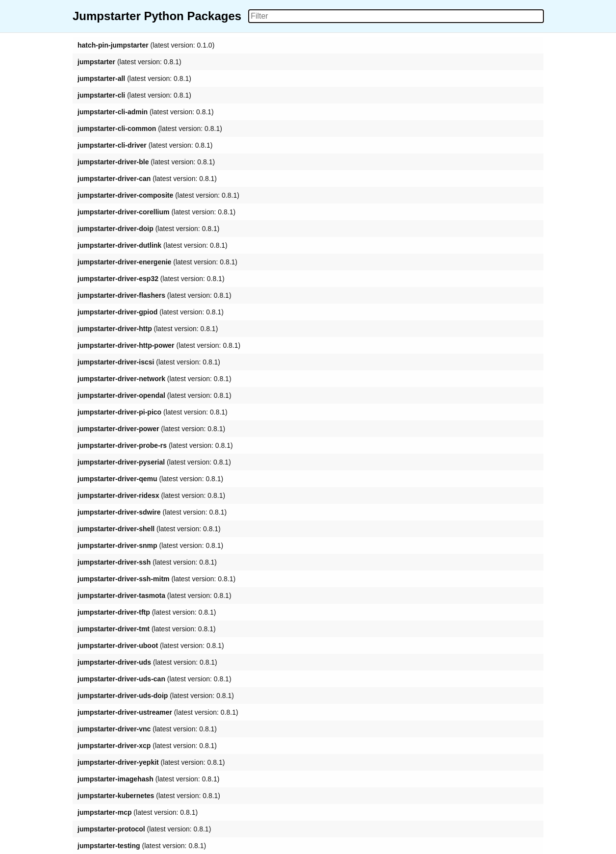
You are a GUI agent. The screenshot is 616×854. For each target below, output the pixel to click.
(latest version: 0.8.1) (129, 62)
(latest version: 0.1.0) (146, 45)
